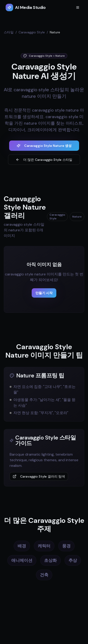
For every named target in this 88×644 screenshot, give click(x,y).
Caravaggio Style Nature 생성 (44, 146)
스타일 (9, 32)
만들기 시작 (44, 293)
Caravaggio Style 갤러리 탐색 (39, 476)
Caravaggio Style (32, 32)
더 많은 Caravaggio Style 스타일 (44, 160)
